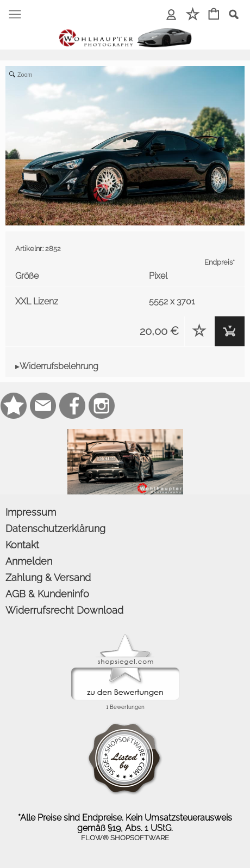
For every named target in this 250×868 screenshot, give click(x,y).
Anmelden (29, 561)
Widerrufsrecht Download (64, 610)
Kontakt (22, 545)
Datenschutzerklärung (55, 528)
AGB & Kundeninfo (47, 594)
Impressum (31, 512)
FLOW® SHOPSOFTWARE (125, 838)
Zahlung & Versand (48, 577)
